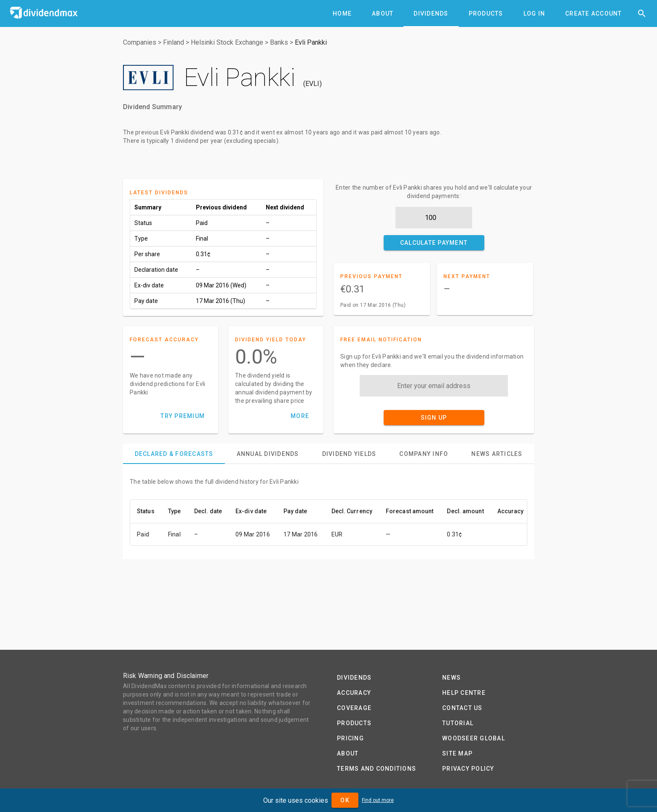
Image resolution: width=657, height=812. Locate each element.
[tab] (342, 13)
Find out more (378, 800)
